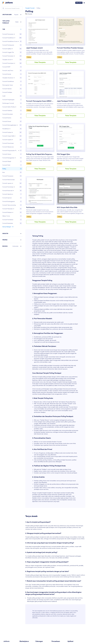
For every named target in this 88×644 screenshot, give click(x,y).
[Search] (3, 8)
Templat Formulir (30, 8)
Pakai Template (40, 62)
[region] (12, 130)
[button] (12, 15)
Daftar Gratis (79, 3)
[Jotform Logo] (7, 3)
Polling (29, 11)
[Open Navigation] (84, 3)
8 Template (30, 14)
